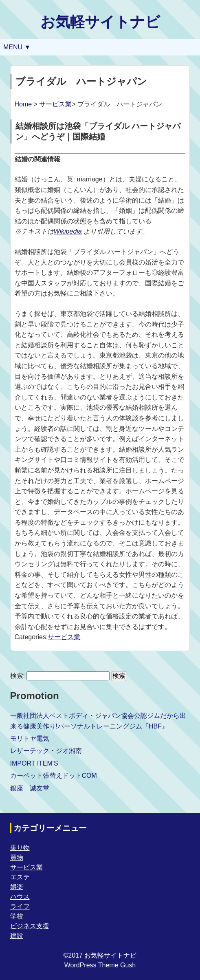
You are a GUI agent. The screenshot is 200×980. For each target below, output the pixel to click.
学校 (17, 916)
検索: (18, 676)
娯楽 (17, 887)
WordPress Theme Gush (100, 965)
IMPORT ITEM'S (34, 763)
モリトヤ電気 (30, 738)
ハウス (20, 897)
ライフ (20, 906)
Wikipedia (68, 231)
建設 (17, 936)
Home (23, 104)
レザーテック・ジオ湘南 (46, 751)
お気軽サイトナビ (100, 22)
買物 (17, 857)
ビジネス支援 (30, 926)
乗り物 (20, 848)
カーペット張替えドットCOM (54, 776)
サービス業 (55, 104)
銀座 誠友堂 (30, 788)
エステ (20, 877)
